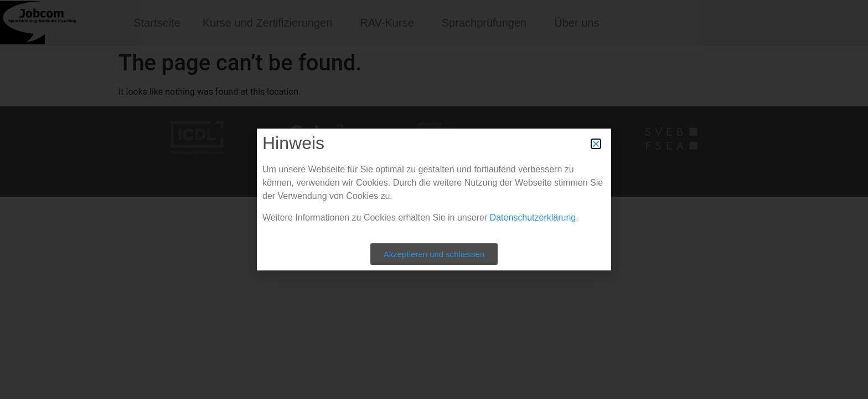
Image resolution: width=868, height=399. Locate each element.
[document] (434, 199)
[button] (596, 144)
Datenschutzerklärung (533, 218)
